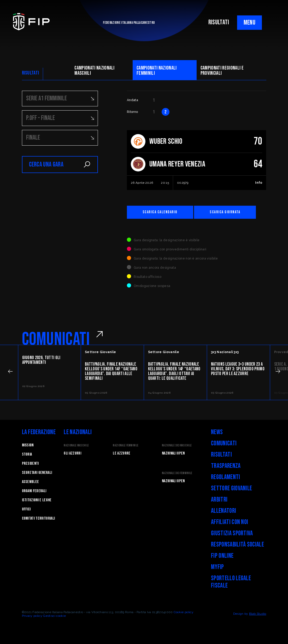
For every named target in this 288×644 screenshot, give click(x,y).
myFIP (218, 567)
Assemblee (31, 482)
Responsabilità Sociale (237, 545)
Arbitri (219, 500)
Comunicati (224, 443)
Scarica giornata (225, 212)
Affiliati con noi (230, 522)
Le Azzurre (122, 453)
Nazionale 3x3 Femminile (177, 473)
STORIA (27, 454)
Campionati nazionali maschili (94, 71)
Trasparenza (226, 466)
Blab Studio (258, 614)
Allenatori (224, 511)
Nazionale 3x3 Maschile (177, 445)
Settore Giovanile (231, 488)
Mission (28, 445)
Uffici (26, 509)
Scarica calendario (160, 212)
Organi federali (34, 491)
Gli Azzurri (72, 453)
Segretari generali (37, 473)
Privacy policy (32, 616)
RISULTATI (219, 22)
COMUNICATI (56, 339)
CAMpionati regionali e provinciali (222, 71)
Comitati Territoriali (39, 518)
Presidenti (30, 464)
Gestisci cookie (54, 616)
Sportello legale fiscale (231, 582)
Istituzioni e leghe (37, 500)
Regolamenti (226, 477)
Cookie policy (184, 612)
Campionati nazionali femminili (157, 71)
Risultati (221, 455)
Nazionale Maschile (76, 445)
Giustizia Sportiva (232, 533)
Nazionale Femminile (126, 445)
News (217, 432)
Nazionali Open (173, 453)
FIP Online (222, 556)
